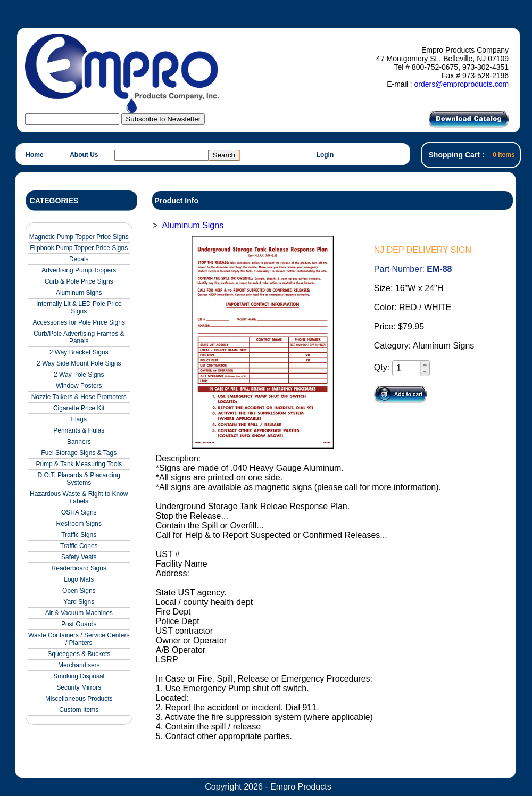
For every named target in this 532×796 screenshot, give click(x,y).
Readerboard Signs (79, 568)
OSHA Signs (79, 512)
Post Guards (79, 624)
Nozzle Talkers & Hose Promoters (79, 397)
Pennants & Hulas (79, 430)
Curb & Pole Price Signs (79, 281)
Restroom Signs (79, 524)
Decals (79, 259)
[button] (425, 364)
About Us (84, 155)
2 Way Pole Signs (79, 375)
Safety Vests (79, 557)
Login (325, 155)
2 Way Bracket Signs (79, 352)
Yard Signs (79, 602)
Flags (79, 419)
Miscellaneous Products (79, 699)
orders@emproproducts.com (461, 84)
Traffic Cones (79, 546)
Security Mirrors (79, 687)
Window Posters (79, 386)
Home (34, 155)
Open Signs (79, 591)
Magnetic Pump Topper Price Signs (79, 237)
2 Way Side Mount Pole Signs (79, 363)
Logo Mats (79, 579)
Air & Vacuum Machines (79, 613)
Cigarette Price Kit (79, 408)
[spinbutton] (407, 368)
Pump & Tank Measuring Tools (79, 464)
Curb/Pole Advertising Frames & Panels (79, 337)
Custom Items (79, 710)
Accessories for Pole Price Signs (79, 322)
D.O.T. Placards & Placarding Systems (79, 479)
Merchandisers (79, 665)
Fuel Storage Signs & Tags (79, 453)
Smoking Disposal (79, 676)
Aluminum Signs (79, 293)
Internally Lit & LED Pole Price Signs (79, 308)
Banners (79, 442)
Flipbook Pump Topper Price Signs (79, 248)
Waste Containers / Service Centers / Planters (79, 639)
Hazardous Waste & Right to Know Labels (79, 497)
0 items (504, 155)
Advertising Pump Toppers (79, 270)
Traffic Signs (79, 535)
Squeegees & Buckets (79, 654)
